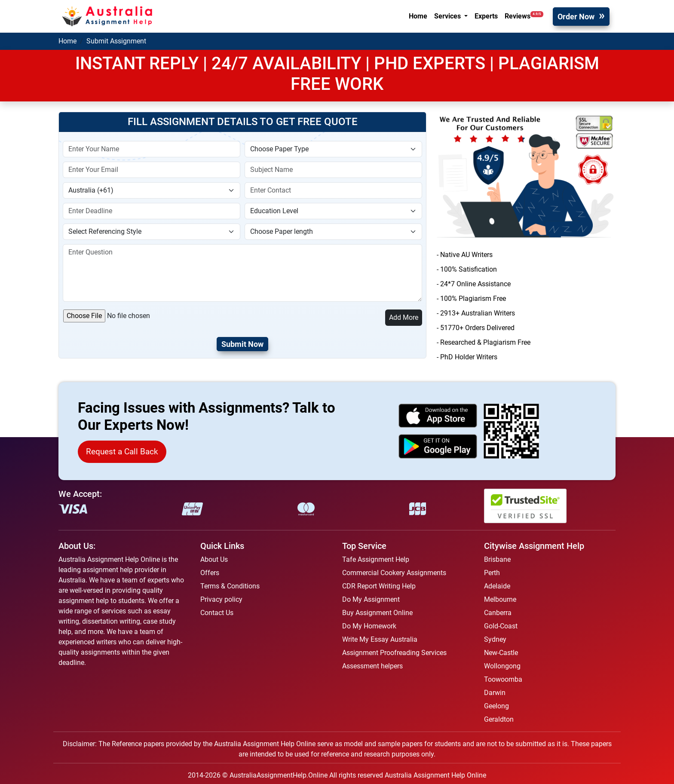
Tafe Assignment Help (376, 559)
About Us (214, 559)
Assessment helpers (372, 666)
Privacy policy (221, 599)
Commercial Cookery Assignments (394, 573)
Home (418, 16)
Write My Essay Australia (380, 639)
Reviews (524, 16)
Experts (486, 16)
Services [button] (448, 16)
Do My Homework (369, 626)
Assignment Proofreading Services (394, 653)
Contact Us (217, 613)
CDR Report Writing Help (379, 586)
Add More (404, 317)
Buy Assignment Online (377, 613)
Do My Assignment (371, 599)
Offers (210, 573)
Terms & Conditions (230, 586)
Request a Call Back (122, 452)
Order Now (576, 17)
